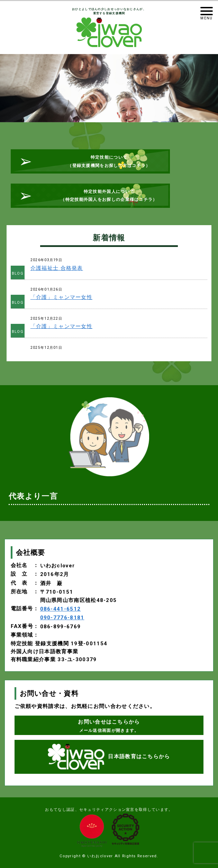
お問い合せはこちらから (109, 726)
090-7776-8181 (62, 618)
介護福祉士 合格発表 (57, 268)
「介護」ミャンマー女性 (61, 297)
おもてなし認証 (60, 810)
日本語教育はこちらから (109, 757)
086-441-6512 (61, 609)
